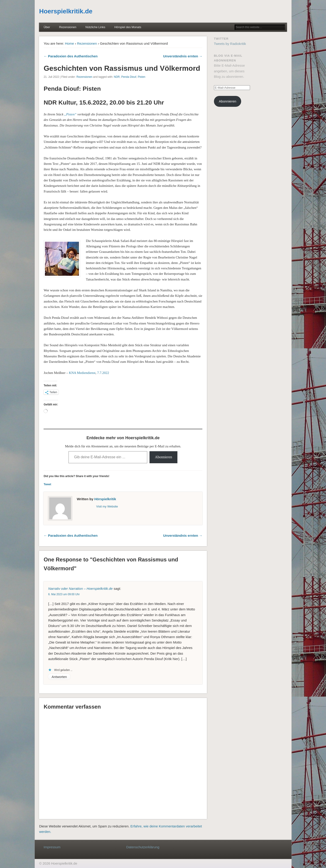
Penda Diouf (129, 77)
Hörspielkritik (105, 499)
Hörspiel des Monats (128, 27)
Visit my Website (107, 506)
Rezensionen (68, 27)
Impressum (52, 847)
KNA (73, 373)
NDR (117, 77)
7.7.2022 (103, 373)
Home (69, 43)
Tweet (47, 484)
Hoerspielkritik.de (66, 11)
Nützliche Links (95, 27)
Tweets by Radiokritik (230, 44)
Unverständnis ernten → (183, 56)
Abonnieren (164, 457)
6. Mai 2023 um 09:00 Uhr (64, 594)
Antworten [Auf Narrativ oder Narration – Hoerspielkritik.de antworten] (59, 677)
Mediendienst (86, 373)
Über (47, 27)
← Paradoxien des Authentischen (71, 56)
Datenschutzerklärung (143, 847)
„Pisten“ (70, 114)
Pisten (141, 77)
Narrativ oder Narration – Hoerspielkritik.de (80, 589)
